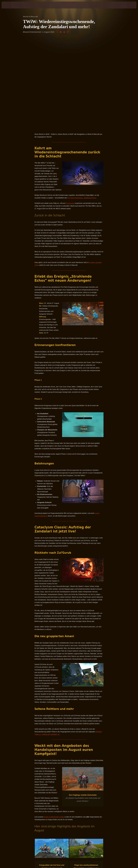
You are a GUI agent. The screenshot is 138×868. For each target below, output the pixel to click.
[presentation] (9, 5)
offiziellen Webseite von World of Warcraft (54, 798)
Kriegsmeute (70, 113)
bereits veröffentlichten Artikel (54, 726)
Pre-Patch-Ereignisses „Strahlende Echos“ (82, 107)
